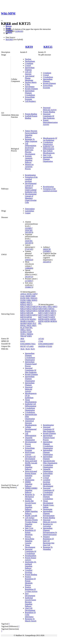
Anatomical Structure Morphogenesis (31, 423)
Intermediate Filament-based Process (31, 364)
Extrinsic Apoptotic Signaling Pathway (29, 159)
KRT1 (45, 307)
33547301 (29, 230)
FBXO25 (34, 298)
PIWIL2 (23, 326)
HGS (40, 307)
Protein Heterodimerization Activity (50, 122)
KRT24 (23, 309)
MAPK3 (31, 321)
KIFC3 (29, 302)
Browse (9, 26)
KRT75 (41, 315)
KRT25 (48, 47)
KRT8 (29, 47)
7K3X (28, 349)
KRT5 (46, 309)
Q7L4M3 (30, 346)
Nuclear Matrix (31, 82)
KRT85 (41, 321)
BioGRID (9, 39)
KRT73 (47, 313)
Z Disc (28, 84)
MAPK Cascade (31, 516)
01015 (23, 341)
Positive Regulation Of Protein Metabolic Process (30, 581)
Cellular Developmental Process (31, 429)
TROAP (23, 336)
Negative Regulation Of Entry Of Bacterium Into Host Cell (49, 541)
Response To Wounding (48, 548)
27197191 (29, 249)
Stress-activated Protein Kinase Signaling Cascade (31, 474)
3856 (22, 339)
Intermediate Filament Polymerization (49, 513)
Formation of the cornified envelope (31, 179)
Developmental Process (31, 443)
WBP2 (29, 336)
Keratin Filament (31, 89)
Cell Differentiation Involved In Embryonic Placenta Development (31, 149)
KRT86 (47, 321)
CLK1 (23, 296)
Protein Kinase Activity (31, 559)
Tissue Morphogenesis (31, 401)
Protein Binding (31, 114)
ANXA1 (23, 294)
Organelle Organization (30, 439)
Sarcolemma (30, 87)
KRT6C (48, 311)
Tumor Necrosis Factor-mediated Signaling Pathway (31, 134)
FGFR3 (23, 300)
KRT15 (23, 307)
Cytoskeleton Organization (48, 143)
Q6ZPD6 (42, 346)
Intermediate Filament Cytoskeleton (30, 93)
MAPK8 (23, 323)
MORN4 (54, 321)
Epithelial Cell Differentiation (49, 148)
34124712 (29, 277)
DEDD (28, 296)
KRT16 (29, 307)
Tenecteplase (30, 209)
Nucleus (28, 59)
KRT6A (51, 309)
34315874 (29, 232)
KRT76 (47, 315)
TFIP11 (23, 334)
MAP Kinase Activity (30, 453)
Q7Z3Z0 (49, 346)
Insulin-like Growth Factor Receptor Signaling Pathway (31, 505)
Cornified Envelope (29, 571)
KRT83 (53, 319)
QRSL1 (23, 330)
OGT (34, 323)
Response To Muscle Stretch (31, 620)
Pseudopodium (31, 556)
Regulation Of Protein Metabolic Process (30, 533)
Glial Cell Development (30, 609)
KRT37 (35, 315)
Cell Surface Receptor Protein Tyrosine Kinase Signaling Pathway (31, 522)
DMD (33, 296)
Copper (28, 213)
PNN (27, 328)
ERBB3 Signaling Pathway (29, 484)
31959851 (47, 251)
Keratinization (30, 175)
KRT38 (23, 317)
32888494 (29, 268)
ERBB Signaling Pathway (31, 512)
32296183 (19, 31)
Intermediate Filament (30, 69)
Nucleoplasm (30, 61)
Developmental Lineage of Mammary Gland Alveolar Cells (31, 198)
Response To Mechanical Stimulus (30, 497)
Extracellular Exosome (30, 98)
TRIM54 (30, 334)
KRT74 (53, 313)
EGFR (23, 298)
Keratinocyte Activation (48, 525)
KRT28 (29, 311)
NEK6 (30, 323)
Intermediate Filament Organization (48, 159)
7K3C (23, 349)
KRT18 (35, 307)
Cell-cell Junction (28, 73)
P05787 (23, 346)
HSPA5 (34, 300)
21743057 (29, 281)
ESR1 (28, 298)
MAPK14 (24, 321)
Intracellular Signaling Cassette (30, 541)
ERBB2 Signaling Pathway (29, 467)
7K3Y (33, 349)
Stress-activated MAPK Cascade (31, 462)
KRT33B (30, 313)
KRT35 (23, 315)
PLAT (23, 328)
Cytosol (28, 65)
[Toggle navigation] (2, 21)
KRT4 (41, 309)
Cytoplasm (29, 63)
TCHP (29, 332)
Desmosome (30, 480)
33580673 (29, 287)
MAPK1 (33, 319)
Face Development (30, 595)
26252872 (47, 262)
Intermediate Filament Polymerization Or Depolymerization (50, 531)
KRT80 (41, 319)
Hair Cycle (47, 155)
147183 (41, 339)
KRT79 (47, 317)
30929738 (47, 249)
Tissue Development (30, 546)
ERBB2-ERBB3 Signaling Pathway (31, 490)
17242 (41, 341)
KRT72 (41, 313)
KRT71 (54, 311)
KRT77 (53, 315)
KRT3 (55, 307)
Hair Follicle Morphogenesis (49, 152)
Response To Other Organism (31, 140)
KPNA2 (23, 304)
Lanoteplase (30, 211)
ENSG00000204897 (46, 344)
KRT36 (29, 315)
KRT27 (23, 311)
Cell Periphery (30, 101)
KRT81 (47, 319)
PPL (31, 328)
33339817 (29, 228)
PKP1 (34, 326)
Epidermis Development (48, 485)
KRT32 (23, 313)
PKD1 (29, 326)
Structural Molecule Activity (50, 109)
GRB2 (29, 300)
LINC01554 (25, 319)
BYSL (29, 294)
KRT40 (29, 317)
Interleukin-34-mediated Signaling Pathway (31, 565)
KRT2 (50, 307)
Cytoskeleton (48, 77)
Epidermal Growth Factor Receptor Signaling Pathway (31, 602)
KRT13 (30, 304)
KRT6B (41, 311)
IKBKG (23, 302)
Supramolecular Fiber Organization (50, 462)
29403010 (29, 260)
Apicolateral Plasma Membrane (30, 78)
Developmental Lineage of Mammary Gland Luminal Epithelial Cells (31, 188)
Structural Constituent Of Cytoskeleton (31, 551)
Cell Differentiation (31, 434)
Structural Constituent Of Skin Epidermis (49, 116)
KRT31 (35, 311)
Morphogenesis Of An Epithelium (50, 139)
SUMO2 (23, 332)
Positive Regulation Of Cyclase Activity (31, 589)
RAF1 (29, 330)
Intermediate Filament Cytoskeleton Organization (30, 357)
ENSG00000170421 (28, 344)
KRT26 (35, 309)
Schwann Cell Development (30, 458)
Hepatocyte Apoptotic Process (29, 167)
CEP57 (35, 294)
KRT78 (41, 317)
